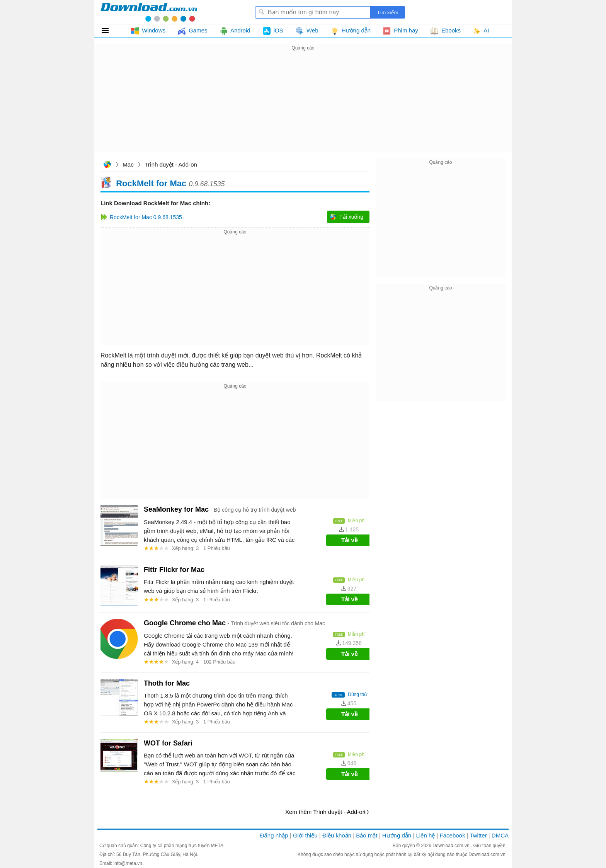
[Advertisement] (303, 107)
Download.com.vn (107, 165)
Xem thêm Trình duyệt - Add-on (325, 812)
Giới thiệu (305, 835)
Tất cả (110, 31)
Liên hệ (425, 835)
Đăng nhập (274, 835)
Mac (128, 164)
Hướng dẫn (397, 835)
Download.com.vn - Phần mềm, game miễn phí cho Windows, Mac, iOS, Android (149, 12)
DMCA (500, 835)
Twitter (478, 835)
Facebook (453, 835)
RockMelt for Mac (151, 183)
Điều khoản (337, 835)
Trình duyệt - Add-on (171, 164)
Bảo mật (367, 835)
